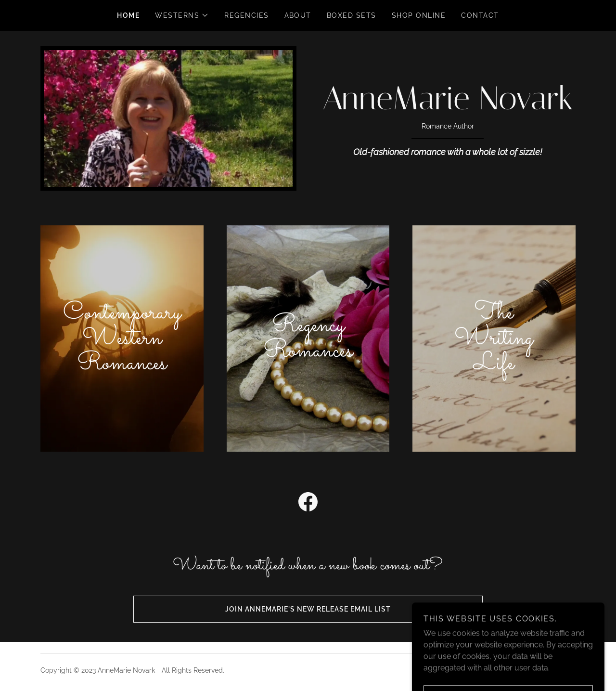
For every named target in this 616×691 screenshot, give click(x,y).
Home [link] (128, 15)
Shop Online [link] (419, 15)
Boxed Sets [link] (352, 15)
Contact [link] (480, 15)
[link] (448, 107)
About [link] (298, 15)
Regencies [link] (246, 15)
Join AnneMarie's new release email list (262, 609)
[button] (182, 15)
